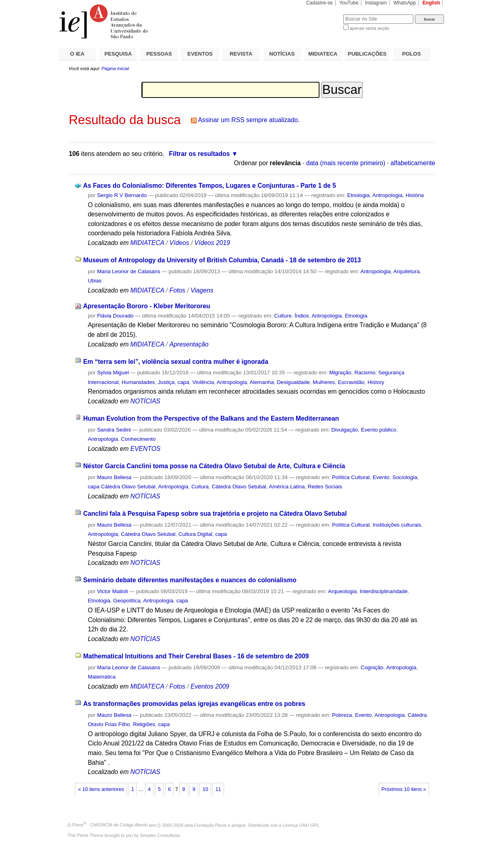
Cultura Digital (195, 534)
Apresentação (189, 344)
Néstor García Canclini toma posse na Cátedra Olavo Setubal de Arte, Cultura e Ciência (214, 466)
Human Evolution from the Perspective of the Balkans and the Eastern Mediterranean (211, 418)
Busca (324, 14)
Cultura (200, 487)
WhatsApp (404, 3)
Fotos (177, 290)
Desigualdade (293, 382)
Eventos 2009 (210, 686)
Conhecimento (138, 439)
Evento (381, 477)
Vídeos (179, 243)
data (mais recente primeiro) (346, 163)
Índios (302, 316)
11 (218, 789)
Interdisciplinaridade (384, 591)
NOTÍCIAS (282, 54)
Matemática (102, 677)
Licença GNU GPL (301, 825)
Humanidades (138, 382)
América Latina (287, 487)
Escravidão (351, 382)
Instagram (376, 3)
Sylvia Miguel (113, 373)
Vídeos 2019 (212, 243)
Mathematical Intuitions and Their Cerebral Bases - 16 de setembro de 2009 (196, 656)
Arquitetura (406, 271)
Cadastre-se (319, 3)
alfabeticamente (413, 163)
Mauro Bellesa (114, 477)
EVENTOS (200, 54)
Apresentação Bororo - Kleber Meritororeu (146, 306)
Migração (340, 373)
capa (184, 382)
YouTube (349, 3)
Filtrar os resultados (199, 154)
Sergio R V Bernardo (122, 195)
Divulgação (344, 430)
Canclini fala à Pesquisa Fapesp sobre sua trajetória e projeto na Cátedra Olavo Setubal (215, 514)
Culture (283, 316)
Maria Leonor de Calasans (129, 271)
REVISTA (241, 54)
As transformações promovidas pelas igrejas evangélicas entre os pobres (194, 704)
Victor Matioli (112, 591)
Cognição (372, 667)
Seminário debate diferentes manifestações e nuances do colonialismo (190, 580)
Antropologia (387, 195)
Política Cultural (351, 477)
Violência (203, 382)
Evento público (379, 430)
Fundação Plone (210, 825)
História (415, 195)
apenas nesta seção (369, 28)
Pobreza (342, 715)
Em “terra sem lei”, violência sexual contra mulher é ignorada (176, 362)
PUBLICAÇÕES (367, 54)
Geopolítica (127, 601)
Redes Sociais (325, 487)
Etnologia (359, 195)
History (376, 382)
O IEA (77, 54)
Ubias (95, 281)
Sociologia (405, 477)
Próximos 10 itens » (404, 789)
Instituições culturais (397, 525)
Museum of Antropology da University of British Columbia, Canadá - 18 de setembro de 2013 (222, 260)
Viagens (202, 290)
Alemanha (262, 382)
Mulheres (324, 382)
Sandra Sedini (114, 430)
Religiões (144, 724)
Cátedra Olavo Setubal (239, 487)
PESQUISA (118, 54)
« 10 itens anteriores (101, 789)
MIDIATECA (323, 54)
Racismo (365, 373)
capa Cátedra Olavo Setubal (122, 487)
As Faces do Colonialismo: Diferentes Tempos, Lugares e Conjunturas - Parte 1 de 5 (209, 186)
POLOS (411, 54)
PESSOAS (159, 54)
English (431, 3)
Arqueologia (342, 591)
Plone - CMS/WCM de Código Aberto (110, 825)
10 (205, 789)
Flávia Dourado (115, 316)
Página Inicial (115, 68)
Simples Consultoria (160, 835)
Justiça (166, 382)
